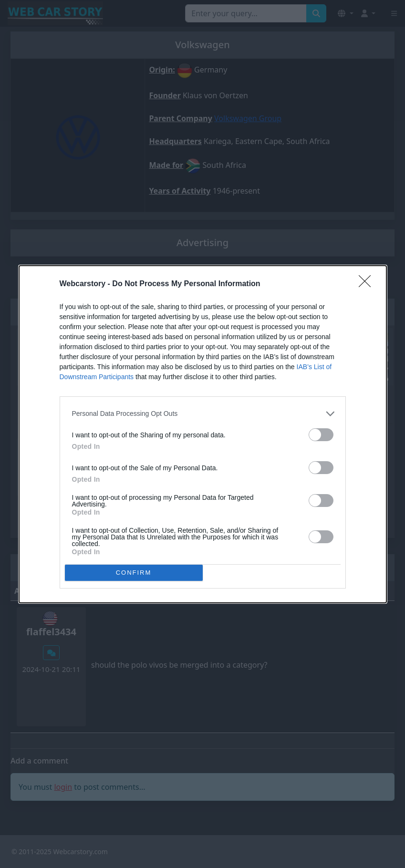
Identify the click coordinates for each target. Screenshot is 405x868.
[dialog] (203, 434)
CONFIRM (134, 572)
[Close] (368, 284)
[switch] (321, 435)
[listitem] (203, 414)
